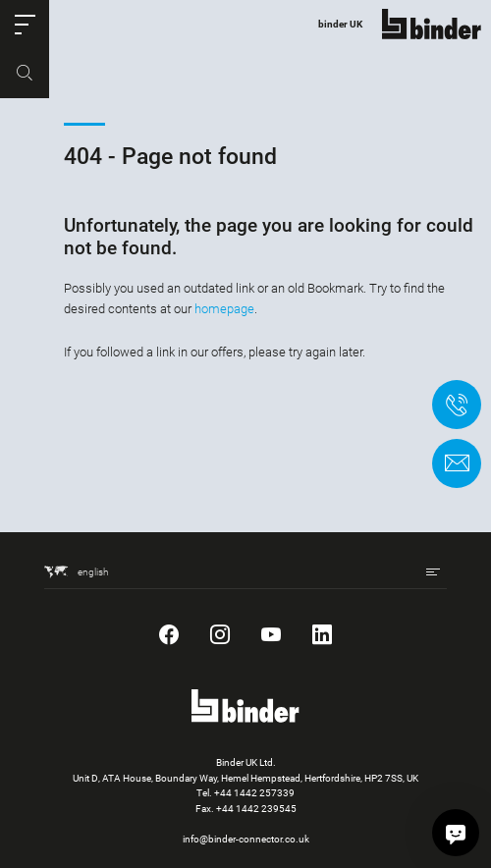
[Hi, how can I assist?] (456, 833)
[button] (25, 25)
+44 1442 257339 (254, 793)
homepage (224, 309)
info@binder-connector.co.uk (246, 839)
